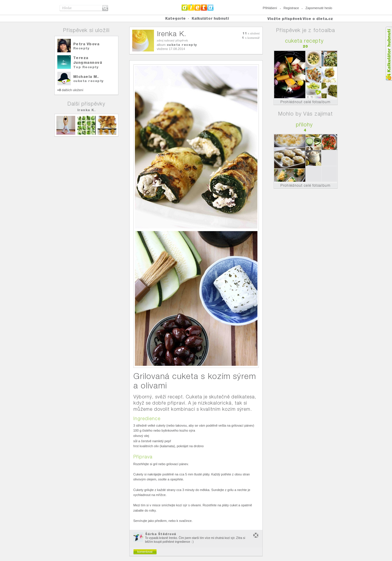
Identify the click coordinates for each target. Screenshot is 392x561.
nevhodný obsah (256, 535)
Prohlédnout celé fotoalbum (305, 102)
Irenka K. (87, 110)
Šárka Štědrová (161, 534)
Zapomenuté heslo (319, 8)
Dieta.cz (198, 7)
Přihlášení (270, 8)
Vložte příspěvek (285, 19)
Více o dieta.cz (318, 19)
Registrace (291, 8)
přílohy (304, 125)
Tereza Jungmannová (88, 60)
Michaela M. (86, 77)
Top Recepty (86, 67)
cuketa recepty (88, 81)
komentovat (145, 552)
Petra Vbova (86, 44)
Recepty (81, 48)
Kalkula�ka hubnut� (389, 54)
